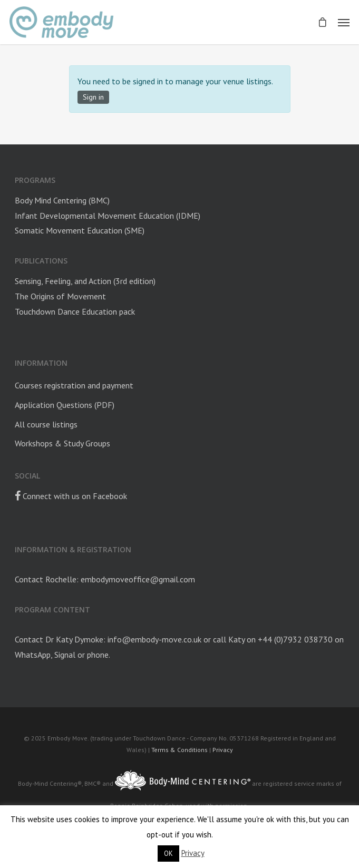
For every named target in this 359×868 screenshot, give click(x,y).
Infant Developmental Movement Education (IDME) (108, 216)
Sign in (93, 97)
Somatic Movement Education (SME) (80, 230)
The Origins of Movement (60, 296)
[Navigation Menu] (344, 22)
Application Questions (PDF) (65, 405)
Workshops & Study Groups (62, 443)
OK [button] (168, 854)
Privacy (223, 750)
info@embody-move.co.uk (154, 639)
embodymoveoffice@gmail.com (138, 579)
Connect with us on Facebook (71, 496)
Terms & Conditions (179, 750)
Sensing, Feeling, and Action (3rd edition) (85, 281)
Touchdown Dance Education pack (75, 311)
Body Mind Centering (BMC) (62, 200)
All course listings (46, 424)
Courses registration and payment (74, 385)
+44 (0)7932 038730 (295, 639)
